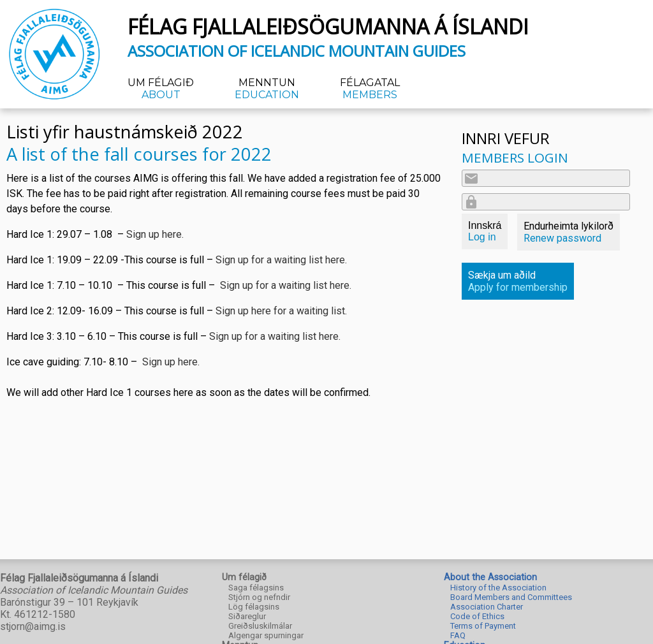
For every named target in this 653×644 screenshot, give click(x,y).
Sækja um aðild (518, 281)
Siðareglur (247, 616)
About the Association (490, 577)
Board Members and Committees (511, 597)
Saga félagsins (256, 588)
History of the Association (498, 588)
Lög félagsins (254, 607)
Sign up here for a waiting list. (282, 311)
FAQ (458, 635)
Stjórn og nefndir (259, 597)
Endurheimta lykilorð (569, 232)
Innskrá (485, 231)
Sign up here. (155, 234)
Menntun (267, 89)
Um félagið (161, 89)
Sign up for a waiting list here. (281, 260)
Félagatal (370, 89)
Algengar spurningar (266, 635)
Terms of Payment (483, 626)
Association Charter (487, 607)
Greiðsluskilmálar (260, 626)
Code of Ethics (477, 616)
